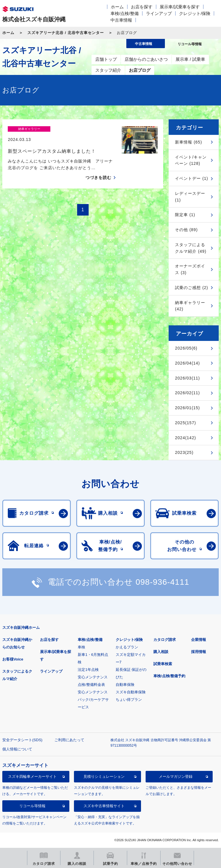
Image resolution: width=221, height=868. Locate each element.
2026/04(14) (187, 363)
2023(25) (184, 452)
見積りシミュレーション (104, 777)
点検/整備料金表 (91, 685)
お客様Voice (13, 659)
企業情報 (199, 640)
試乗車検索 (163, 664)
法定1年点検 (88, 670)
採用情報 (199, 652)
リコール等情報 (32, 806)
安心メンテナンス (93, 677)
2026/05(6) (186, 348)
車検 (81, 647)
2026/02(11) (187, 393)
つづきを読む (98, 167)
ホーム (117, 7)
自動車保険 (125, 685)
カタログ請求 (165, 640)
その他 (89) (186, 230)
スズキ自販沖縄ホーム (21, 628)
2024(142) (185, 438)
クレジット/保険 (195, 13)
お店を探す (142, 7)
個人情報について (17, 749)
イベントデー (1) (192, 178)
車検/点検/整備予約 (169, 676)
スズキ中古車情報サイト (104, 806)
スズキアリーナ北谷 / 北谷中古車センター (66, 33)
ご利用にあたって (69, 740)
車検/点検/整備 (125, 13)
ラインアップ (159, 13)
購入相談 (161, 652)
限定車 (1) (185, 215)
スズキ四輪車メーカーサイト (32, 777)
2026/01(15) (187, 408)
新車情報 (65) (188, 142)
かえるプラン (127, 647)
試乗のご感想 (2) (192, 288)
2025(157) (185, 423)
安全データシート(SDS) (22, 740)
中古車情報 (121, 20)
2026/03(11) (187, 378)
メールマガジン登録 (176, 777)
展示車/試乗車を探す (180, 7)
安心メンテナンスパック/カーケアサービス (93, 700)
